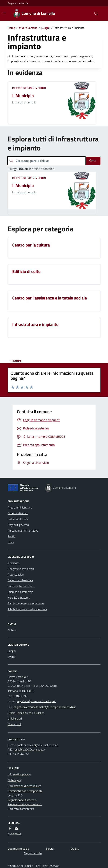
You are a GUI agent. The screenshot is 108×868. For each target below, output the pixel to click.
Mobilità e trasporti (19, 598)
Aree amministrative (20, 507)
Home (11, 28)
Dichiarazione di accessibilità (24, 786)
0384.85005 (27, 691)
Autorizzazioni (16, 574)
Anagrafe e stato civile (21, 569)
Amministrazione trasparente (25, 791)
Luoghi (45, 28)
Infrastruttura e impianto (29, 88)
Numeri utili (15, 724)
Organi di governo (18, 525)
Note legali (14, 780)
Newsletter (14, 834)
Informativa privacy (19, 774)
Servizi (50, 849)
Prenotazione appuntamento (25, 804)
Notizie (12, 630)
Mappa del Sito (33, 853)
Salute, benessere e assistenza (26, 603)
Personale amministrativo (23, 530)
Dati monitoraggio (18, 849)
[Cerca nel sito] (95, 14)
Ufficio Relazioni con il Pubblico (26, 713)
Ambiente (14, 563)
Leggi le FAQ (15, 795)
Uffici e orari (15, 718)
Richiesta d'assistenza (21, 809)
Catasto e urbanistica (20, 580)
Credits (75, 849)
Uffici (11, 542)
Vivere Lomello (28, 28)
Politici (12, 536)
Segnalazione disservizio (22, 800)
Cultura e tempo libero (21, 586)
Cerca (93, 160)
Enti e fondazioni (18, 519)
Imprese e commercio (20, 592)
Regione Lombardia (18, 3)
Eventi (12, 657)
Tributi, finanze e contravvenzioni (27, 609)
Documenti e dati (18, 513)
